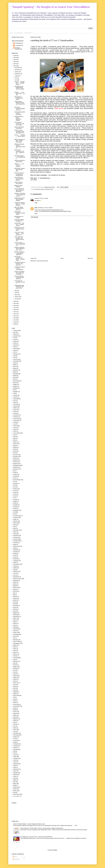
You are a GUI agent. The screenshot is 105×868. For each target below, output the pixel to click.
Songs (15, 708)
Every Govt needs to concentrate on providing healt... (19, 174)
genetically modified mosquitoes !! (19, 220)
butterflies (15, 392)
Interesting (16, 541)
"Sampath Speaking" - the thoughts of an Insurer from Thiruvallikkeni (51, 7)
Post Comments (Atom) (42, 261)
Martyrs (15, 582)
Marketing (16, 580)
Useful (15, 767)
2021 (15, 66)
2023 (15, 62)
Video (14, 778)
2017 (15, 308)
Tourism (15, 755)
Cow (14, 424)
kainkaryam (16, 550)
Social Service (17, 706)
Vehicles (15, 775)
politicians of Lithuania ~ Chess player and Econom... (20, 195)
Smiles (15, 703)
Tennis (15, 739)
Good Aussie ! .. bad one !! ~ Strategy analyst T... (19, 224)
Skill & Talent (16, 695)
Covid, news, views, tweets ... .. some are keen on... (19, 234)
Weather (15, 787)
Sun (14, 726)
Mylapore (15, 613)
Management (16, 577)
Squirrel (15, 713)
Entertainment (16, 465)
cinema (15, 410)
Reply (36, 203)
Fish (14, 485)
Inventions (16, 543)
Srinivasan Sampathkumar (19, 48)
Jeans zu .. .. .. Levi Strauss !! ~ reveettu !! (19, 165)
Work (14, 793)
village (15, 780)
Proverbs (15, 656)
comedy (15, 413)
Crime (15, 428)
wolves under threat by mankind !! (19, 128)
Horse (15, 525)
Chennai (15, 406)
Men (14, 593)
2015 (15, 312)
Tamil (14, 731)
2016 (15, 310)
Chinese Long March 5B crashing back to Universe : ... (19, 273)
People (15, 633)
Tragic (52, 189)
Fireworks (15, 483)
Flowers (15, 489)
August (17, 76)
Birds (14, 377)
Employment (16, 464)
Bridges (15, 384)
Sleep (15, 699)
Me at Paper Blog (28, 33)
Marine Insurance (17, 579)
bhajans (15, 375)
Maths (15, 584)
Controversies (16, 420)
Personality (47, 189)
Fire (14, 482)
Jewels (15, 548)
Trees (14, 762)
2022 (15, 64)
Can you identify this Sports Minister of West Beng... (19, 190)
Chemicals (16, 404)
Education (16, 456)
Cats (14, 401)
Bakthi (15, 365)
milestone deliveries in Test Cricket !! (20, 161)
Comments (16, 859)
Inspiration (16, 535)
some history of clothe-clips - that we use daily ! (19, 124)
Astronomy (16, 359)
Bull (14, 390)
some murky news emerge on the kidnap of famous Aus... (19, 239)
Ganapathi (16, 505)
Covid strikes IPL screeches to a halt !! (20, 282)
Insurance (16, 539)
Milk (14, 595)
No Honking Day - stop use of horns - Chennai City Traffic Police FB (36, 837)
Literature (15, 571)
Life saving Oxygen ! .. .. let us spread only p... (20, 157)
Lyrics (15, 575)
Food (14, 491)
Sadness (15, 676)
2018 (15, 306)
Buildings (15, 388)
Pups (36, 208)
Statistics (15, 719)
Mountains (16, 606)
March (16, 295)
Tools (14, 753)
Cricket (15, 426)
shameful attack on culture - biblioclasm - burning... (19, 118)
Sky (14, 697)
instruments (16, 537)
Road (14, 672)
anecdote (15, 345)
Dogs (14, 446)
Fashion (15, 474)
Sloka (14, 701)
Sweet (15, 728)
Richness (15, 668)
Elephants (16, 460)
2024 (15, 60)
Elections (15, 458)
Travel (15, 760)
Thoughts (15, 749)
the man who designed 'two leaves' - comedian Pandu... (20, 258)
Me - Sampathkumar (18, 33)
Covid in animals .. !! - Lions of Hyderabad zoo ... (20, 244)
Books (15, 383)
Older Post (90, 258)
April (16, 293)
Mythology (16, 615)
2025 (15, 58)
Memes (15, 589)
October (17, 72)
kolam (15, 557)
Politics (15, 654)
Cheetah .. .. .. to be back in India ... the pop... (20, 94)
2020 (15, 301)
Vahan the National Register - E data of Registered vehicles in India (29, 824)
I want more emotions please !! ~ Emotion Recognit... (20, 204)
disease (15, 444)
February (17, 297)
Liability (15, 568)
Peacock (15, 631)
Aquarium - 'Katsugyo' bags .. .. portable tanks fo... (20, 83)
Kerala (15, 555)
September (17, 74)
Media (15, 586)
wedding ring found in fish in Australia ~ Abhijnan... (20, 199)
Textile (15, 742)
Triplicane (15, 764)
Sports (15, 712)
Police (15, 652)
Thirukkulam (16, 744)
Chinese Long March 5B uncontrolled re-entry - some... (20, 249)
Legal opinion (37, 189)
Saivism (15, 677)
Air (14, 338)
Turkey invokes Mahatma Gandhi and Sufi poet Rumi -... (20, 103)
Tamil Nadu (16, 733)
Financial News (17, 480)
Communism (16, 415)
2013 (15, 316)
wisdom (15, 789)
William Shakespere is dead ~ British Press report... (20, 141)
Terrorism (15, 740)
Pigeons (15, 645)
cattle (14, 402)
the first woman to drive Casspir (19, 183)
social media (16, 704)
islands (15, 544)
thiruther (15, 748)
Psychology (16, 658)
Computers (16, 417)
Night (14, 622)
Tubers (15, 766)
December (17, 68)
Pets (14, 638)
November (17, 70)
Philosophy (16, 640)
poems (15, 651)
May (16, 291)
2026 (15, 56)
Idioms (15, 528)
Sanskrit (15, 679)
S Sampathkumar (19, 43)
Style (14, 722)
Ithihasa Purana (17, 546)
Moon (14, 602)
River (14, 670)
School (15, 681)
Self (14, 688)
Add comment (34, 217)
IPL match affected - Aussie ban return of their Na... (19, 277)
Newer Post (34, 258)
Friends (15, 494)
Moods (15, 600)
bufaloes (15, 386)
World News (16, 794)
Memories (16, 591)
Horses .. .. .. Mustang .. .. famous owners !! (20, 136)
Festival (15, 476)
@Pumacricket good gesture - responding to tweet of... (20, 146)
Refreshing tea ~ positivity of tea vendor (19, 98)
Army (14, 356)
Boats (15, 379)
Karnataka (16, 552)
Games (15, 503)
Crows (15, 429)
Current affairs (17, 433)
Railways (15, 661)
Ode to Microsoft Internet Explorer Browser (19, 179)
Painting (15, 627)
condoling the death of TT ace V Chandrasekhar (52, 40)
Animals (15, 349)
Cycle (14, 435)
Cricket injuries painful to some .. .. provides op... (20, 113)
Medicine (43, 189)
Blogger (55, 850)
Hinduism (15, 521)
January (17, 299)
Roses (15, 674)
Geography (16, 510)
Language (16, 561)
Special (15, 710)
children (15, 408)
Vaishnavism (16, 769)
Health (15, 519)
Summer (15, 724)
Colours (15, 411)
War (14, 782)
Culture (15, 431)
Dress (15, 453)
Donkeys (15, 447)
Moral (14, 604)
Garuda (15, 508)
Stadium (15, 715)
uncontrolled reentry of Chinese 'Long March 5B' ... (20, 264)
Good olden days (17, 516)
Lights (15, 570)
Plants (15, 649)
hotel (14, 526)
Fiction (15, 478)
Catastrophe (16, 399)
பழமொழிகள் (16, 796)
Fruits (14, 496)
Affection (15, 334)
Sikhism (15, 694)
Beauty (15, 368)
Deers (15, 438)
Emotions (15, 462)
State (14, 717)
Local (14, 573)
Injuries (15, 532)
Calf (14, 393)
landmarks (16, 559)
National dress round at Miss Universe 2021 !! (19, 229)
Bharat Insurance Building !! (19, 186)
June (16, 80)
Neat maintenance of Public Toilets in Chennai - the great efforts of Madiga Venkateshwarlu (42, 828)
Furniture (15, 500)
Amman (15, 340)
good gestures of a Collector (19, 217)
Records (15, 665)
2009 (15, 324)
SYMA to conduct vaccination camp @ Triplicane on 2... (20, 132)
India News (16, 530)
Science (15, 683)
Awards (15, 363)
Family (15, 473)
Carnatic (15, 395)
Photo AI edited (17, 642)
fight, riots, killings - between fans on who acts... (19, 209)
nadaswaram (16, 616)
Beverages (16, 374)
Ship (14, 690)
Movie (15, 607)
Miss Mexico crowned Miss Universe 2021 (20, 170)
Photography (16, 643)
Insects (15, 534)
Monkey (15, 598)
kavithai (15, 553)
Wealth (15, 785)
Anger (15, 347)
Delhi (14, 440)
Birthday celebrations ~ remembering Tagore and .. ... (19, 253)
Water (15, 784)
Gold (14, 514)
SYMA (15, 730)
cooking (15, 422)
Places (15, 647)
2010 (15, 322)
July (16, 78)
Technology (16, 735)
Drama (15, 449)
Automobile (16, 361)
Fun (14, 498)
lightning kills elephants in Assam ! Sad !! (20, 213)
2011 (15, 320)
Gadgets (15, 501)
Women (15, 791)
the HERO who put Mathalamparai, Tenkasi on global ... (19, 88)
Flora (14, 487)
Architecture (16, 354)
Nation (15, 618)
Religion (15, 667)
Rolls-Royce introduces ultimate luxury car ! (20, 109)
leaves (15, 562)
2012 (15, 318)
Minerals (15, 597)
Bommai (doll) (16, 381)
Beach (15, 366)
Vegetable (16, 773)
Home (11, 33)
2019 (15, 303)
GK (14, 512)
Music (15, 611)
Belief (14, 372)
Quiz (14, 660)
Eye (14, 471)
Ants (14, 352)
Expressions (16, 469)
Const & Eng (16, 419)
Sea (14, 685)
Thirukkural (16, 746)
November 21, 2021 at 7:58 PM (45, 208)
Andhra (15, 343)
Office (15, 625)
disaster (15, 442)
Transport (15, 758)
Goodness (16, 517)
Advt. (14, 332)
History (15, 523)
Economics (16, 455)
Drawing (15, 451)
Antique (15, 350)
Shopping (15, 692)
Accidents (15, 331)
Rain (14, 663)
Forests (15, 492)
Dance (15, 437)
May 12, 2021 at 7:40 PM (42, 198)
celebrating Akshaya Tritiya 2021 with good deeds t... (19, 287)
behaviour (16, 370)
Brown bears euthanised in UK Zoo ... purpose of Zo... (19, 152)
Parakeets (16, 629)
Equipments (16, 467)
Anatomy (15, 341)
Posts (15, 857)
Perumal (15, 636)
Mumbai (15, 609)
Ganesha (15, 507)
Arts (14, 357)
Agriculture (16, 336)
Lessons (15, 566)
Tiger (14, 751)
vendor (15, 776)
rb (35, 198)
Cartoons (15, 397)
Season (15, 686)
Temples (15, 737)
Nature (15, 620)
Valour (15, 771)
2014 (15, 314)
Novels (15, 624)
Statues (15, 721)
